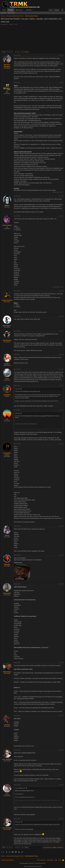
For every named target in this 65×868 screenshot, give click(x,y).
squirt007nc (5, 24)
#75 (62, 584)
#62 (62, 83)
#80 (62, 819)
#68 (62, 354)
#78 (62, 750)
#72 (62, 444)
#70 (62, 385)
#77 (62, 715)
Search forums (11, 13)
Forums (11, 10)
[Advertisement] (32, 38)
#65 (62, 291)
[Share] (60, 55)
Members (29, 10)
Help (56, 860)
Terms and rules (41, 860)
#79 (62, 785)
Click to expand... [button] (39, 427)
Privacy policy (50, 860)
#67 (62, 331)
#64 (62, 216)
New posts (4, 13)
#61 (62, 55)
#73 (62, 526)
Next (26, 52)
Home (4, 10)
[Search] (62, 10)
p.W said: (17, 413)
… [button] (20, 52)
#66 (62, 316)
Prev (4, 52)
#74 (62, 555)
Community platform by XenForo (33, 863)
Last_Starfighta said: (20, 788)
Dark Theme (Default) (7, 860)
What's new (19, 10)
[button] (24, 10)
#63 (62, 196)
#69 (62, 369)
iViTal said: (18, 822)
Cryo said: (18, 389)
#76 (62, 663)
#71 (62, 410)
